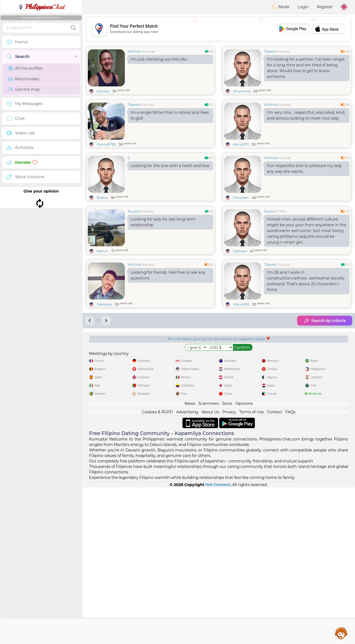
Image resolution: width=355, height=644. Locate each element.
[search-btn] (73, 28)
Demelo (240, 293)
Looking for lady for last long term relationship (163, 264)
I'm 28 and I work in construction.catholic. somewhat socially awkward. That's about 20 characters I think (306, 323)
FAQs (290, 569)
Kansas (148, 51)
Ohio (282, 253)
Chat (41, 7)
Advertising (187, 569)
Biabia (102, 197)
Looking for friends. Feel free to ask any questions (168, 317)
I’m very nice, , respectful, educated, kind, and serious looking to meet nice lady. (306, 115)
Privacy (229, 569)
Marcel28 (241, 346)
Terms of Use (252, 569)
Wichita (134, 51)
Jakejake (104, 346)
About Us (210, 569)
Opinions (244, 560)
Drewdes (241, 197)
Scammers (209, 560)
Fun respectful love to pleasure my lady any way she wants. (304, 169)
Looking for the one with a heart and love (170, 166)
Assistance (341, 633)
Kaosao (103, 91)
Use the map (24, 89)
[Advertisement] (219, 29)
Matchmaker (24, 79)
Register (325, 7)
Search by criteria (325, 363)
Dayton (270, 253)
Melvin (102, 293)
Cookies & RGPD (157, 569)
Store (227, 560)
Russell (134, 253)
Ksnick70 (241, 144)
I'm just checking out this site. (159, 59)
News (190, 560)
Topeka (270, 51)
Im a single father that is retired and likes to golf (170, 115)
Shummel (242, 91)
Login (303, 7)
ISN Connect (218, 641)
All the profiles (25, 68)
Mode (281, 7)
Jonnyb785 (106, 144)
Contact (274, 569)
